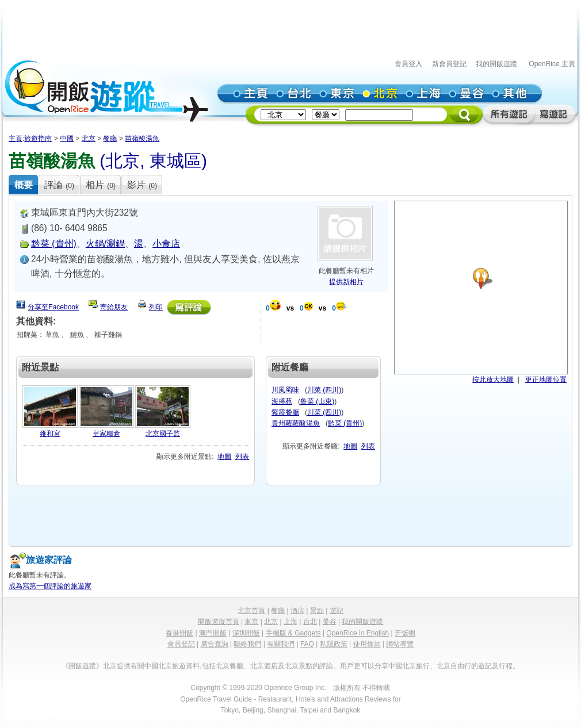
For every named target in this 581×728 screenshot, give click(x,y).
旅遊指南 (38, 139)
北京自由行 (454, 666)
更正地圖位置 (546, 380)
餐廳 (110, 139)
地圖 (224, 457)
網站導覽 (400, 644)
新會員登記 (449, 64)
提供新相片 (346, 282)
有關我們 (281, 644)
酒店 (297, 611)
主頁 (16, 139)
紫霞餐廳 (285, 412)
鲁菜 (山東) (317, 401)
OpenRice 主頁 (552, 64)
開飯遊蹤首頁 (219, 622)
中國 (67, 139)
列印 (156, 307)
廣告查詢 (215, 644)
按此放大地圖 (493, 380)
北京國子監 (163, 434)
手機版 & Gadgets (293, 633)
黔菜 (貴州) (54, 244)
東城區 (175, 161)
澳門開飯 (213, 633)
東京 (251, 622)
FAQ (307, 644)
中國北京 (158, 666)
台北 (310, 622)
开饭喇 (405, 633)
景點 (317, 611)
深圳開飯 (246, 633)
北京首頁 (251, 611)
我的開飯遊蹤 (496, 64)
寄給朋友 (114, 307)
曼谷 (330, 622)
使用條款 (367, 644)
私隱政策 (334, 644)
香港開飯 (179, 633)
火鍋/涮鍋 (105, 244)
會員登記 (181, 644)
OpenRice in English (358, 633)
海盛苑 (282, 401)
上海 (290, 622)
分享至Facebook (53, 307)
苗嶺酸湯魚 (142, 139)
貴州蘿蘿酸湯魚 (296, 423)
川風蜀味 (285, 390)
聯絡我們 (247, 644)
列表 (242, 457)
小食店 (166, 244)
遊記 (337, 611)
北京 (89, 139)
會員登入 (408, 64)
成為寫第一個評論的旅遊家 (50, 586)
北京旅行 (416, 666)
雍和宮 (50, 434)
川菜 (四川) (324, 390)
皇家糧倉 (106, 434)
